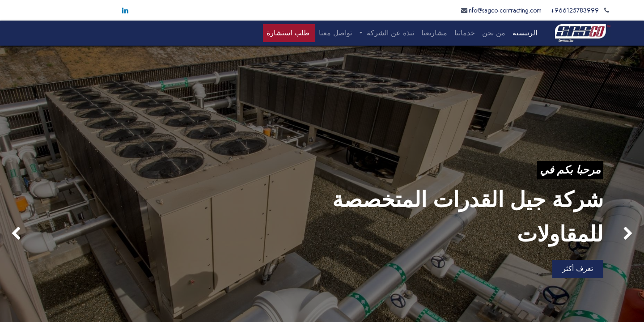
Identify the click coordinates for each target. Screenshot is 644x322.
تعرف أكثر (578, 269)
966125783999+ (575, 10)
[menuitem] (525, 33)
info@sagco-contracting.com (504, 10)
